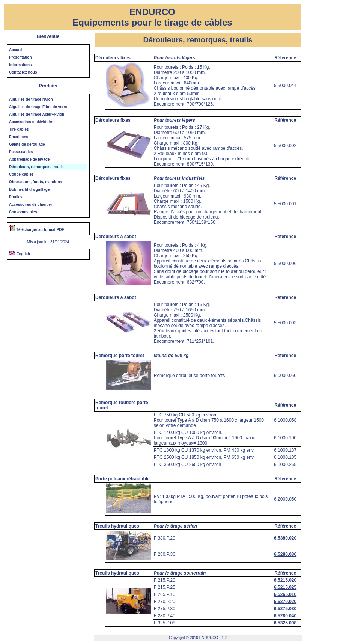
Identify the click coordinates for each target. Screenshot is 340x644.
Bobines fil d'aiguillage (29, 189)
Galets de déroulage (27, 144)
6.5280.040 (285, 616)
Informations (20, 65)
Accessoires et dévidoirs (31, 122)
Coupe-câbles (21, 174)
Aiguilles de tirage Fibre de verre (38, 107)
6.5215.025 (285, 587)
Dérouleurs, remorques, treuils (36, 167)
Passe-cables (21, 152)
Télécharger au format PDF (37, 230)
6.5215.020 (285, 580)
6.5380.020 (285, 538)
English (20, 254)
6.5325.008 (285, 623)
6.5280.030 (285, 554)
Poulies (16, 197)
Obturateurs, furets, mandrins (35, 182)
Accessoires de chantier (31, 204)
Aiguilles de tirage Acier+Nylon (37, 114)
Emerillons (19, 137)
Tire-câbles (19, 129)
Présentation (20, 57)
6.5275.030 (285, 609)
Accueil (16, 50)
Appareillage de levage (29, 159)
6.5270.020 (285, 602)
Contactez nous (23, 72)
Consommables (23, 212)
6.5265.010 (285, 594)
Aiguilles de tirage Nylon (31, 99)
